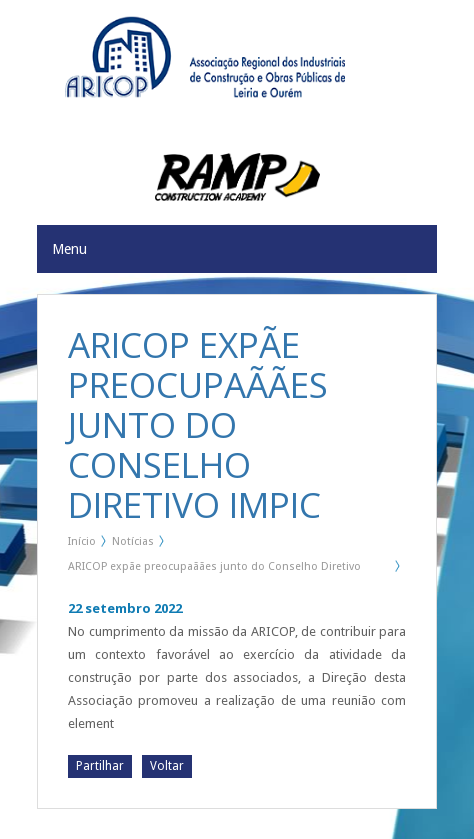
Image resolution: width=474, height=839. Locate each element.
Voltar (167, 766)
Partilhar (100, 766)
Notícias (133, 541)
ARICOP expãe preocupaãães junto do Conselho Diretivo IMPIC (214, 570)
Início (82, 541)
